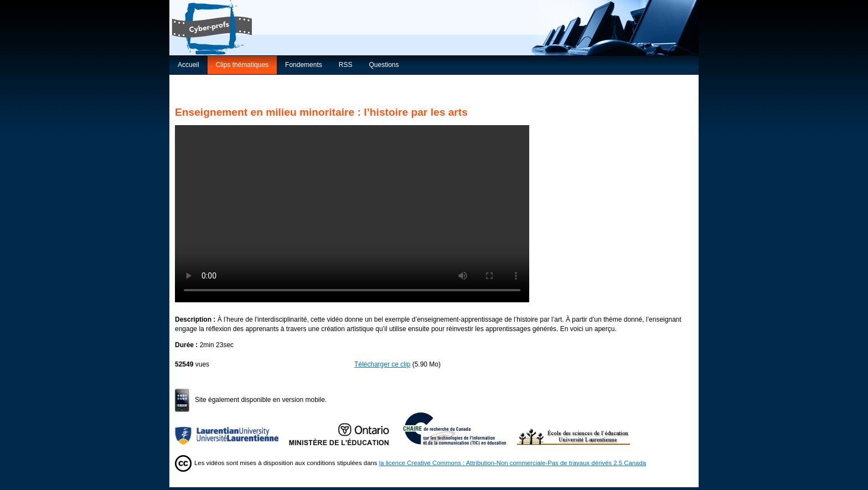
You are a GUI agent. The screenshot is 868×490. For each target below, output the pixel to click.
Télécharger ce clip (382, 364)
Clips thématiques (242, 65)
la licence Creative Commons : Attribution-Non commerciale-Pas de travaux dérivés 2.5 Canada (513, 463)
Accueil (188, 65)
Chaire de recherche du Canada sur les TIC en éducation (460, 429)
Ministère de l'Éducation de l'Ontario (346, 429)
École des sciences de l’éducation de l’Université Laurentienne (574, 429)
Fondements (304, 65)
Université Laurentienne (232, 429)
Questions (384, 65)
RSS (346, 65)
